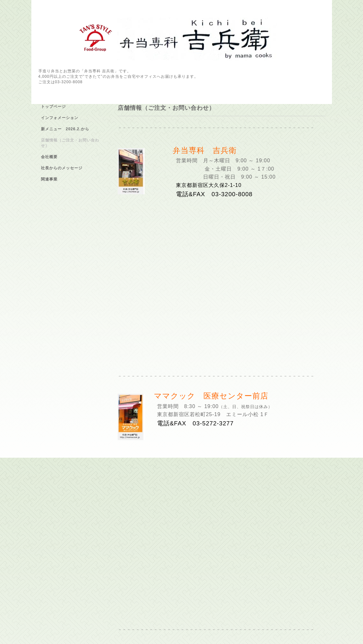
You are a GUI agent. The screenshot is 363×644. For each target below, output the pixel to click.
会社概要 (49, 157)
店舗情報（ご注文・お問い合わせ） (70, 143)
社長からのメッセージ (62, 168)
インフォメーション (60, 118)
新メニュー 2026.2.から (65, 129)
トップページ (53, 107)
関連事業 (49, 179)
